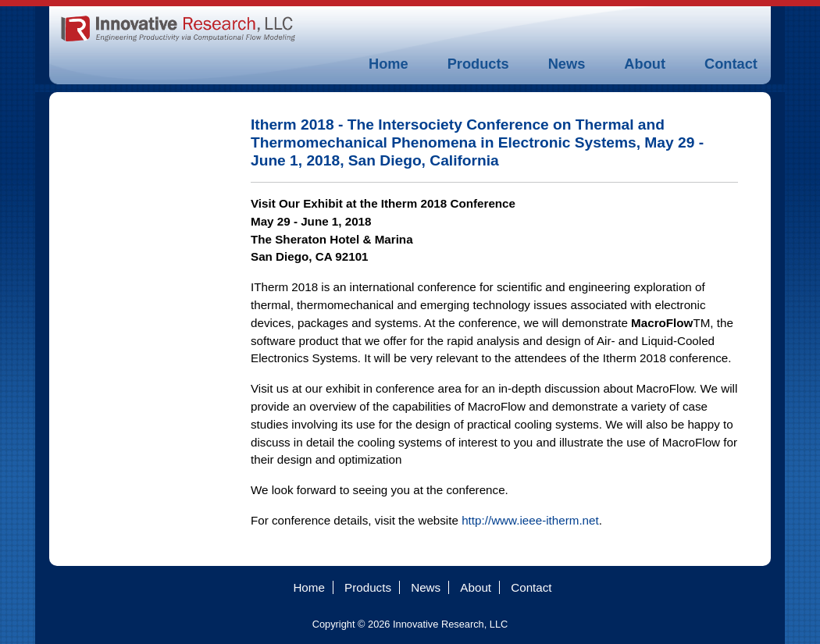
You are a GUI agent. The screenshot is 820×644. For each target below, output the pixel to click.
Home (389, 64)
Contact (731, 64)
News (567, 64)
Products (368, 587)
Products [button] (478, 64)
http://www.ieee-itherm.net (530, 520)
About (645, 64)
